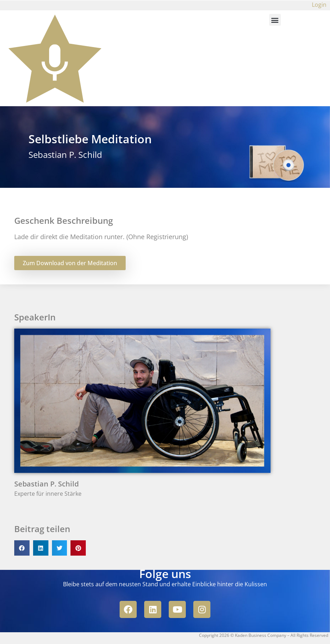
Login (319, 5)
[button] (275, 20)
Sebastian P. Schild (46, 484)
